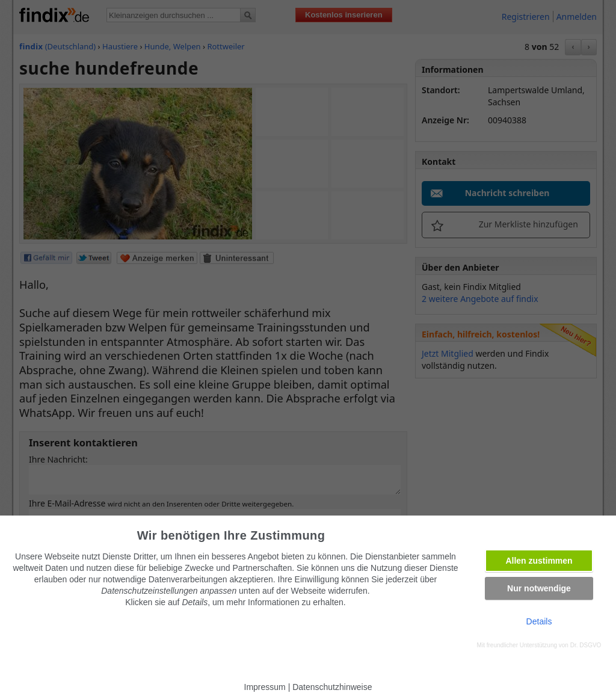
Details (539, 621)
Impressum (265, 687)
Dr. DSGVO (586, 645)
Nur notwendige (539, 588)
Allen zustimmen (539, 561)
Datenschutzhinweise (332, 687)
